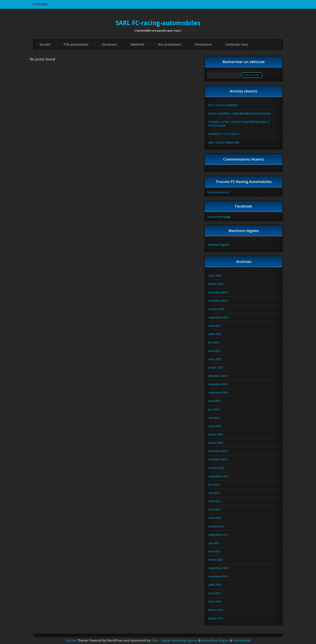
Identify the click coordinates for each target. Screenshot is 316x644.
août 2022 (214, 501)
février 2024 (216, 434)
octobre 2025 (216, 309)
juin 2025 (214, 342)
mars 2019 (215, 601)
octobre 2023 (216, 468)
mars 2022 (215, 518)
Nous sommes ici (218, 192)
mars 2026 (215, 275)
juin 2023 (214, 484)
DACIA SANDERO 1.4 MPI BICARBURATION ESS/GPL (240, 114)
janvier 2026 (216, 284)
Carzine (71, 640)
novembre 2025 (218, 301)
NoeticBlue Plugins (215, 640)
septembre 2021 (218, 535)
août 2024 (214, 401)
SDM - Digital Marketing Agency (174, 640)
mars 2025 (215, 359)
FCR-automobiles (76, 44)
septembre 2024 (218, 392)
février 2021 (216, 560)
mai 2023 (214, 493)
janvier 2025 (216, 367)
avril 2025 (214, 351)
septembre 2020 (218, 568)
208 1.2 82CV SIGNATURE (224, 142)
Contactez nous (237, 44)
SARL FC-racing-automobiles (158, 23)
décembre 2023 (218, 451)
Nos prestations (170, 44)
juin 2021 (214, 543)
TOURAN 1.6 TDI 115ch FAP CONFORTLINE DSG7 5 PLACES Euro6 (239, 124)
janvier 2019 (216, 618)
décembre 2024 (218, 376)
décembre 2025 (218, 292)
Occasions (110, 44)
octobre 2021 (216, 526)
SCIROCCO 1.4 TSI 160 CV (224, 134)
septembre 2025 (218, 317)
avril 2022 (214, 509)
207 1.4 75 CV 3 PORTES (223, 105)
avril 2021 (214, 551)
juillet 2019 (215, 585)
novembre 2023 (218, 459)
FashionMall (242, 640)
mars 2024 (215, 426)
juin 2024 (214, 409)
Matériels (137, 44)
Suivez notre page (219, 217)
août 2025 (214, 326)
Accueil (45, 44)
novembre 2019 (218, 576)
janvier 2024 (216, 443)
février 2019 (216, 610)
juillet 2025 (215, 334)
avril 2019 (214, 593)
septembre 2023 (218, 476)
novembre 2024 (218, 384)
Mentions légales (219, 245)
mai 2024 (214, 418)
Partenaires (203, 44)
